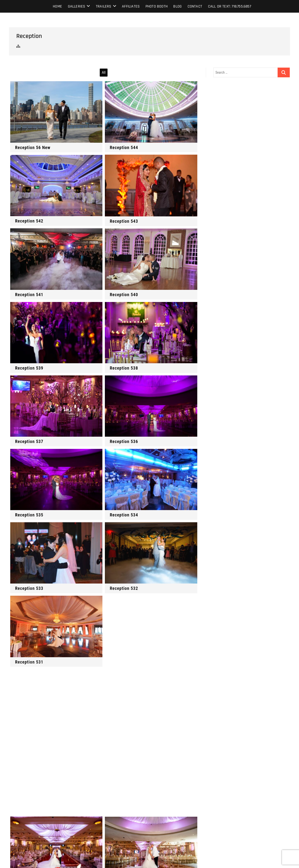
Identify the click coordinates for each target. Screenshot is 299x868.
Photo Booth (157, 6)
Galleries (77, 6)
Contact (195, 6)
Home (57, 6)
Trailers (104, 6)
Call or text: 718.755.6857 (230, 6)
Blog (177, 6)
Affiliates (131, 6)
